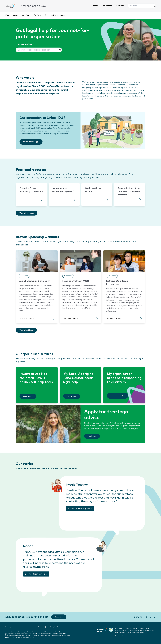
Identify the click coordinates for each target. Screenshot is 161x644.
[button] (142, 6)
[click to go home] (26, 6)
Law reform (107, 6)
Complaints (54, 627)
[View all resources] (27, 213)
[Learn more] (28, 396)
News (96, 6)
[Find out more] (31, 142)
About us (120, 6)
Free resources (12, 15)
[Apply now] (92, 436)
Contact (38, 627)
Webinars (26, 15)
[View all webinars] (26, 330)
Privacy (8, 627)
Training (38, 15)
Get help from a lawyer (55, 15)
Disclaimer (23, 627)
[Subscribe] (59, 617)
